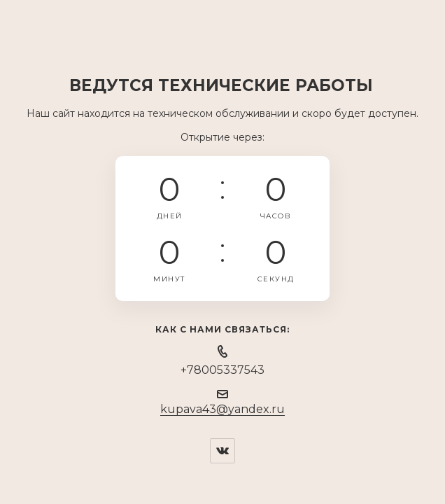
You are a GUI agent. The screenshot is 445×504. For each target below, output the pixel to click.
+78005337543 (222, 370)
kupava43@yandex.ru (222, 409)
